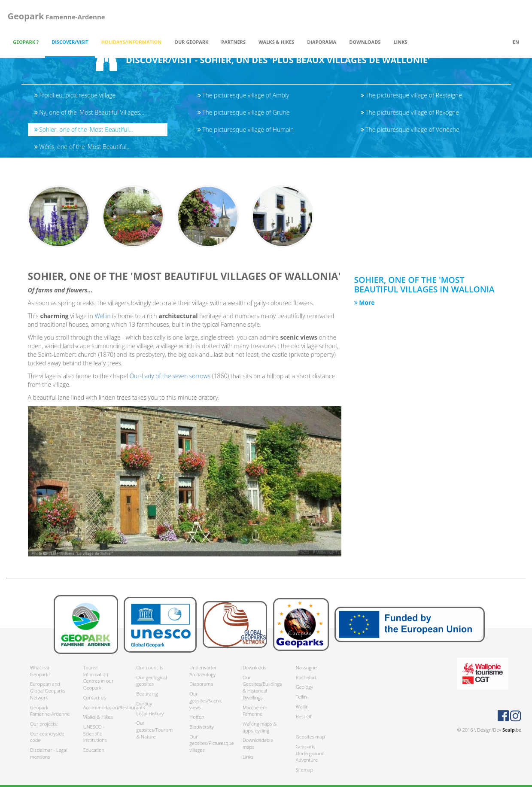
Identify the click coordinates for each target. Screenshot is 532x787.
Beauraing (147, 694)
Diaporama (322, 42)
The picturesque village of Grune (244, 112)
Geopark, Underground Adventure (310, 753)
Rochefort (306, 677)
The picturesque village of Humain (246, 129)
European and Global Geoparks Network (48, 690)
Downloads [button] (365, 42)
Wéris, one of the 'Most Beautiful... (83, 147)
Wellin (103, 318)
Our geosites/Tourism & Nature (155, 729)
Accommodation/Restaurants (103, 707)
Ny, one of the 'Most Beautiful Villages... (90, 112)
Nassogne (306, 667)
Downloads (254, 667)
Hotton (197, 717)
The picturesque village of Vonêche (410, 129)
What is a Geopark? (40, 671)
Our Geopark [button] (191, 42)
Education (94, 750)
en (516, 42)
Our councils (150, 667)
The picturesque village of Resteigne (412, 95)
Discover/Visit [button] (70, 42)
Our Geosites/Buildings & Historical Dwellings (262, 687)
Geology (304, 687)
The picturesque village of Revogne (410, 112)
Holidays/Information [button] (132, 42)
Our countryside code (47, 737)
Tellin (301, 697)
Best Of (304, 716)
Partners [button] (233, 42)
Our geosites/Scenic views (206, 700)
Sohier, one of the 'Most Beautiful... (84, 129)
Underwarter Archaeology (203, 671)
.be (512, 730)
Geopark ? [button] (26, 42)
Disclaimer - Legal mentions (49, 753)
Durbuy (144, 703)
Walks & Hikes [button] (276, 42)
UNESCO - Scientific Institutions (95, 733)
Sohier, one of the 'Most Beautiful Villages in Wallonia (429, 287)
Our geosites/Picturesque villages (210, 743)
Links (400, 42)
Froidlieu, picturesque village (75, 95)
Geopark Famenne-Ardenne (50, 711)
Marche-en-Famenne (255, 711)
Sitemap (304, 770)
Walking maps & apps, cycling (260, 727)
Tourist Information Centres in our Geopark (98, 678)
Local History (150, 713)
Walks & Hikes (98, 717)
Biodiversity (202, 727)
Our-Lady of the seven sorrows (171, 378)
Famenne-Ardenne (55, 16)
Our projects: (44, 724)
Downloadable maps (258, 743)
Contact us (95, 697)
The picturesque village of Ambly (243, 95)
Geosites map (310, 737)
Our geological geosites (152, 681)
